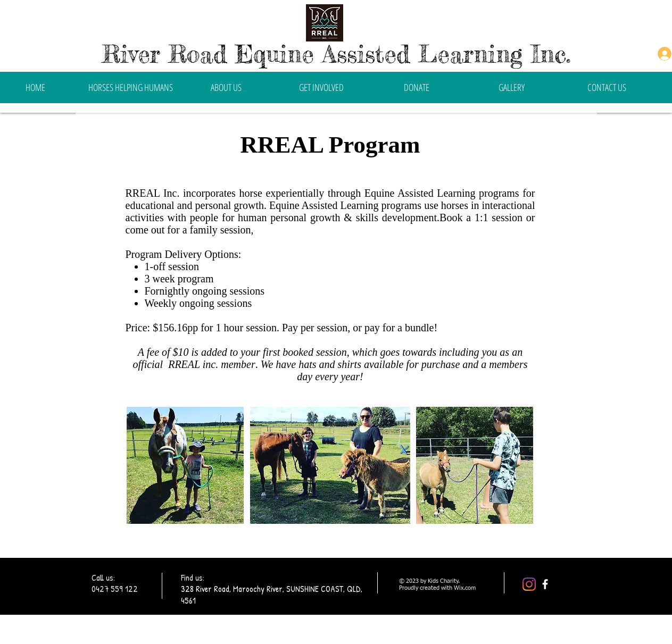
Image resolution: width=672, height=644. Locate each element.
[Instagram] (529, 584)
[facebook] (545, 584)
